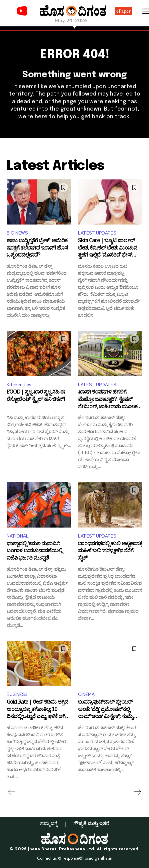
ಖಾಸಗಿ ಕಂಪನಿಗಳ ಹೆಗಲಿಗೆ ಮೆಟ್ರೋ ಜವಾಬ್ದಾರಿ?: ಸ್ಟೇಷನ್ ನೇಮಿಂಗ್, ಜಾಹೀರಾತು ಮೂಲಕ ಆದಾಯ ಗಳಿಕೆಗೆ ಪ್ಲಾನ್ (108, 400)
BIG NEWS (17, 233)
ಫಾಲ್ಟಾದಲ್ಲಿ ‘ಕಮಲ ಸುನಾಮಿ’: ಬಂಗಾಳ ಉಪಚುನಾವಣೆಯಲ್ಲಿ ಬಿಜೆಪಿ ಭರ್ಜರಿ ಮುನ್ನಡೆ (34, 552)
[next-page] (137, 792)
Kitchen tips (19, 385)
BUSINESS (17, 694)
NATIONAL (18, 536)
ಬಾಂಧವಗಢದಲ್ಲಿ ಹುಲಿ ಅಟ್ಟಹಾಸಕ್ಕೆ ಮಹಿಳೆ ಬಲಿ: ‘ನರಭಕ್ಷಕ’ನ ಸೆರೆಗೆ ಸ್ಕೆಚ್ (110, 552)
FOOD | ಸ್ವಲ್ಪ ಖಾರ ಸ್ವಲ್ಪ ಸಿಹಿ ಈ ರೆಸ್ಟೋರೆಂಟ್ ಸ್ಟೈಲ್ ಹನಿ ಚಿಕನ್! (36, 397)
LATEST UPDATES (97, 233)
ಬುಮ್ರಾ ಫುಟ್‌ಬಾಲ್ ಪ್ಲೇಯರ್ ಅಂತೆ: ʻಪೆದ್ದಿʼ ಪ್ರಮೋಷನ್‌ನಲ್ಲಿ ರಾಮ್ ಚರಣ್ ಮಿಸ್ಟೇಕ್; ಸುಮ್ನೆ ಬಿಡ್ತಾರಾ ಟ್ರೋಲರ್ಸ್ (105, 710)
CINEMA (86, 694)
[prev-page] (12, 792)
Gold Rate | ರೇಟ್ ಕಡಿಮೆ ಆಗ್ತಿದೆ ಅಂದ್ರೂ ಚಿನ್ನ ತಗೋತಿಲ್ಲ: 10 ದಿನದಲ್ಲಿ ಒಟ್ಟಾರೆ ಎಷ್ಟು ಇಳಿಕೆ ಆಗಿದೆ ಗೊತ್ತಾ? (38, 710)
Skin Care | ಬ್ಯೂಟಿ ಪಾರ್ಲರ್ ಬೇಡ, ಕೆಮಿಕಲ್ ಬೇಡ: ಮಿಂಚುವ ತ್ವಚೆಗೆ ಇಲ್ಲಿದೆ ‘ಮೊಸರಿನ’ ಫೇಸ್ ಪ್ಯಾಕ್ (107, 249)
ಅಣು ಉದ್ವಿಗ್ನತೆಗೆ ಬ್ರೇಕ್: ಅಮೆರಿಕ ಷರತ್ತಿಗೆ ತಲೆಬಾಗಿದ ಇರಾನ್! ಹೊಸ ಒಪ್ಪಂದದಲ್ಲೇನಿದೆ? (37, 249)
